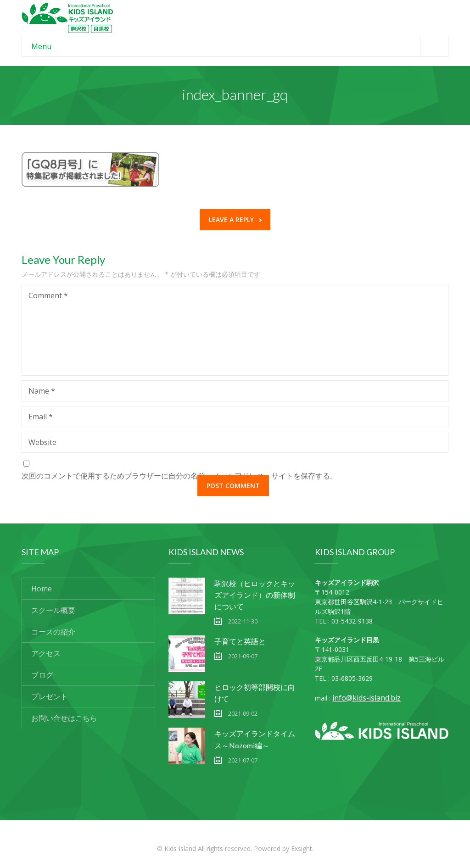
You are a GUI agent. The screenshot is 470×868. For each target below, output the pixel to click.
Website (42, 442)
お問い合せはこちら (64, 718)
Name (42, 391)
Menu (240, 46)
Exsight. (302, 849)
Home (42, 589)
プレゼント (50, 696)
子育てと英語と (240, 641)
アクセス (46, 653)
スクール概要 (53, 610)
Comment (48, 295)
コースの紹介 (53, 632)
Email (41, 417)
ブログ (42, 675)
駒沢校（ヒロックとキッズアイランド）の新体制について (255, 595)
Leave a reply (235, 220)
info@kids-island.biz (366, 698)
